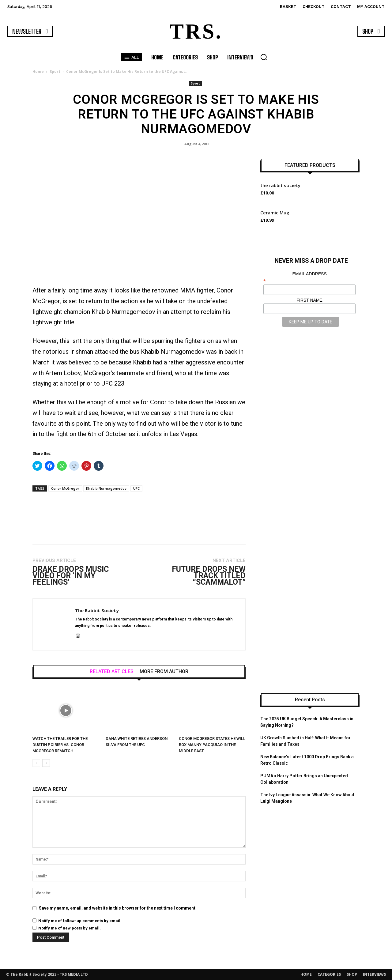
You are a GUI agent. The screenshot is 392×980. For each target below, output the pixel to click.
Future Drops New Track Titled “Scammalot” (209, 576)
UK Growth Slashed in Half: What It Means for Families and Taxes (305, 741)
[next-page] (46, 763)
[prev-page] (36, 763)
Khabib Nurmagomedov (106, 488)
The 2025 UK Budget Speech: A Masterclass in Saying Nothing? (307, 722)
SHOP (352, 974)
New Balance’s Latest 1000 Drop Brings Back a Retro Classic (307, 760)
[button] (264, 57)
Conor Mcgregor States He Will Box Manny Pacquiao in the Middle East (212, 745)
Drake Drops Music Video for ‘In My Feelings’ (71, 576)
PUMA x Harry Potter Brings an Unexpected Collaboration (304, 779)
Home (38, 72)
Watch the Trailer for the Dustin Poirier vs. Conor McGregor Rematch (60, 745)
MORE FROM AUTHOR (164, 672)
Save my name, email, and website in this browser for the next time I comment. (118, 908)
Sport (55, 72)
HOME (306, 974)
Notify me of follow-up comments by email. (80, 921)
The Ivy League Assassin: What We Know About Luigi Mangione (307, 798)
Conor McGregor (65, 488)
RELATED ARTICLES (112, 672)
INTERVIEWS (374, 974)
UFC (136, 488)
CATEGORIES (329, 974)
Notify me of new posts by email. (70, 928)
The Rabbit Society (97, 610)
